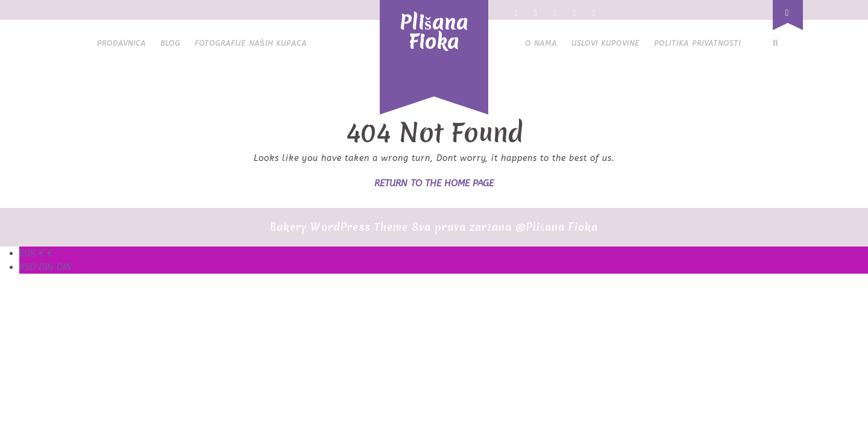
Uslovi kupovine (605, 43)
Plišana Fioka (434, 32)
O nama (541, 43)
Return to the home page (434, 183)
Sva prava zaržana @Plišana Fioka (505, 227)
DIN (46, 267)
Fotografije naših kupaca (251, 43)
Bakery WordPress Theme (339, 227)
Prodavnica (121, 43)
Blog (170, 43)
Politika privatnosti (697, 43)
